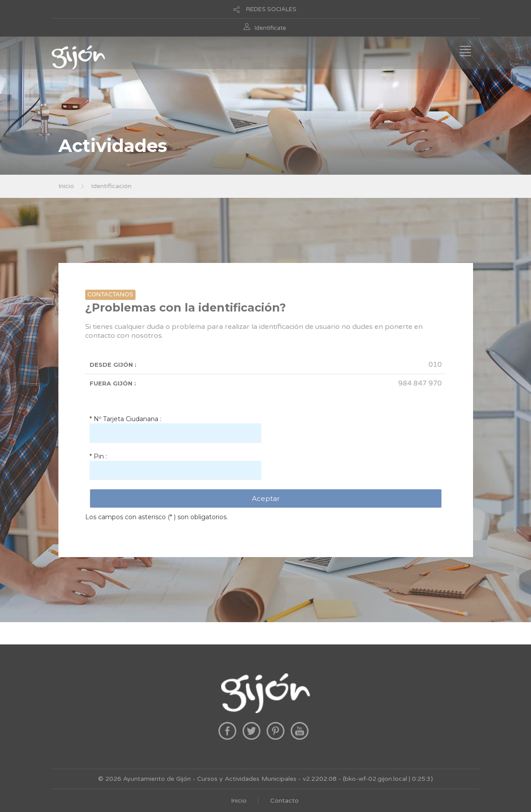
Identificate (270, 28)
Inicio (66, 186)
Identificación (111, 186)
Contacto (284, 801)
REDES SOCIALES (271, 9)
